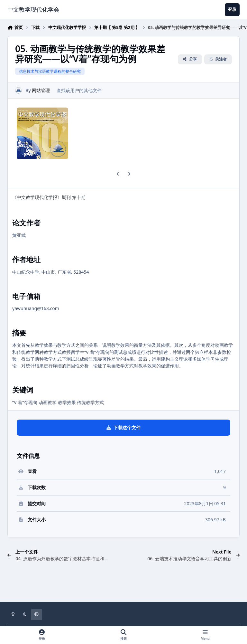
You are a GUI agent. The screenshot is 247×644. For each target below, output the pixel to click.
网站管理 (41, 90)
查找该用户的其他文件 (79, 90)
